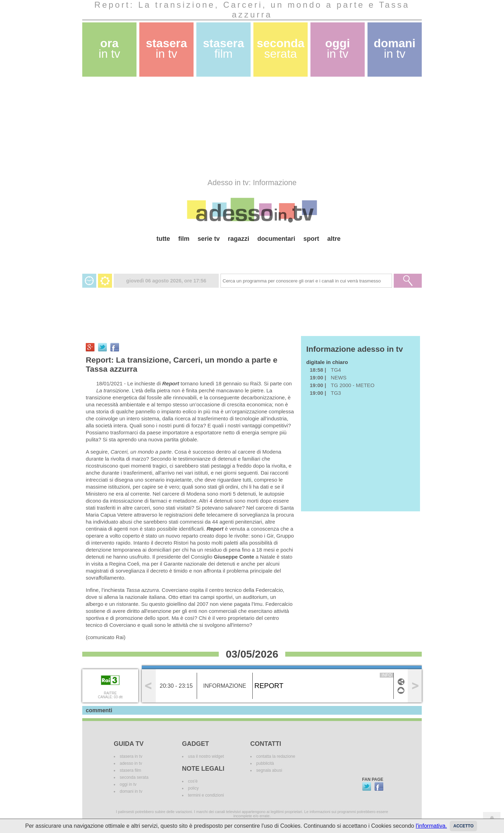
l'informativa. (431, 826)
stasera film (130, 770)
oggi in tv (128, 784)
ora (110, 48)
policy (193, 788)
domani (395, 48)
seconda (280, 48)
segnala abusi (269, 770)
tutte (163, 239)
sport (311, 239)
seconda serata (134, 777)
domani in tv (131, 791)
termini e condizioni (206, 795)
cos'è (193, 781)
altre (334, 239)
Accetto (463, 826)
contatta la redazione (276, 756)
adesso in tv (131, 763)
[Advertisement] (252, 127)
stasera (167, 48)
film (184, 239)
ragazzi (239, 239)
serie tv (209, 239)
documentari (276, 239)
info (387, 675)
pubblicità (265, 763)
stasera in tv (131, 756)
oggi (338, 48)
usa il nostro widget (206, 756)
